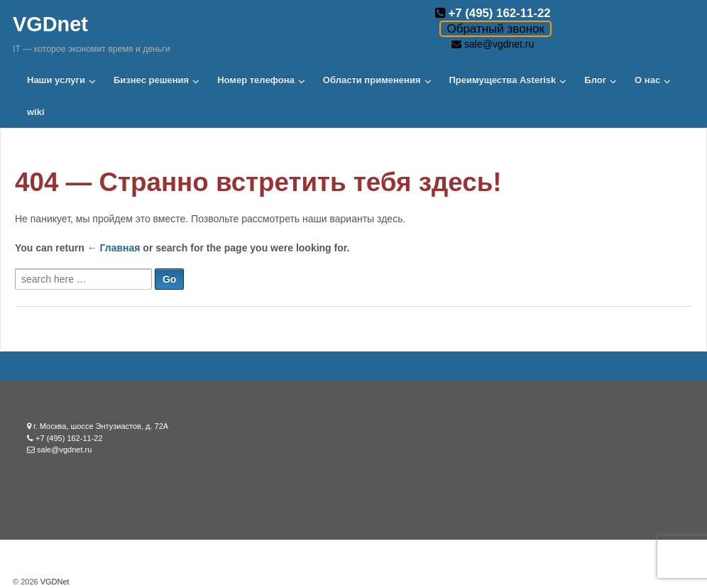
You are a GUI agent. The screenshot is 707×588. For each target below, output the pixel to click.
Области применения (372, 80)
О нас (647, 80)
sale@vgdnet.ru (499, 44)
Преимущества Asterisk (503, 80)
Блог (595, 80)
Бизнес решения (151, 80)
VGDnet (50, 24)
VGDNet (54, 582)
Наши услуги (56, 80)
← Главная (114, 248)
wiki (36, 112)
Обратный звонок (495, 29)
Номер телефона (256, 80)
